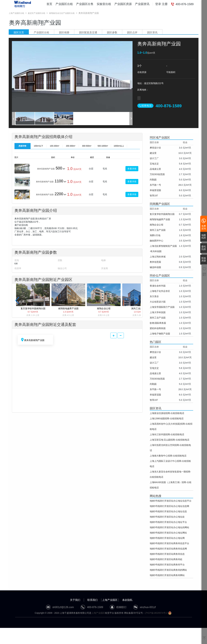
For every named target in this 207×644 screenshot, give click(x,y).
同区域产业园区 (160, 138)
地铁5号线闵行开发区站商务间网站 (167, 575)
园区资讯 (152, 32)
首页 (49, 4)
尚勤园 (153, 180)
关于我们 (75, 600)
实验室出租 (104, 4)
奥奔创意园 (155, 262)
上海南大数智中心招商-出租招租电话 (168, 456)
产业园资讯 (142, 4)
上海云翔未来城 (158, 257)
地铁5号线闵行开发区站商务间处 (166, 559)
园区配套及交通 (88, 32)
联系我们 (92, 600)
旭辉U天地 (155, 235)
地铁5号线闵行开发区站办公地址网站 (168, 533)
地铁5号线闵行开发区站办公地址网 (167, 538)
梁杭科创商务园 (158, 328)
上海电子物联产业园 (160, 334)
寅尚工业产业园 (158, 230)
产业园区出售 (85, 4)
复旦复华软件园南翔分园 (162, 214)
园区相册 (64, 32)
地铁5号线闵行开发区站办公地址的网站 (170, 527)
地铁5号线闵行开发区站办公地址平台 (168, 522)
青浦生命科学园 (158, 286)
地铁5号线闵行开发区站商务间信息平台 (170, 543)
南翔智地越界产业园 (160, 219)
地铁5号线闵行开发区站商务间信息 (167, 554)
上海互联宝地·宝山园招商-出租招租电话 (170, 440)
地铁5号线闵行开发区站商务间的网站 (168, 570)
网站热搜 (156, 496)
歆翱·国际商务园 (158, 323)
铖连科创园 (155, 267)
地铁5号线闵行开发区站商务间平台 (167, 565)
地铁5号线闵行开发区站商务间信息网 (168, 549)
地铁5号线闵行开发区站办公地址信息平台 (171, 501)
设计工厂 (154, 158)
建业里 (153, 153)
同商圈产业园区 (160, 204)
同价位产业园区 (160, 276)
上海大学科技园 (158, 312)
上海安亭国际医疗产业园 (162, 307)
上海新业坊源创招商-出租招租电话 (167, 413)
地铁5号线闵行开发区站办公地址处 (167, 517)
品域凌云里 (155, 169)
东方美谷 (154, 296)
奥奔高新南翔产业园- (46, 169)
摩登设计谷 (155, 148)
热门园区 (156, 342)
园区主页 (19, 32)
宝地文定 (154, 164)
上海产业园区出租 (16, 13)
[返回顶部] (204, 638)
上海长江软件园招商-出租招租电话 (167, 434)
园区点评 (132, 32)
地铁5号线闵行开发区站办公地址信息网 (170, 506)
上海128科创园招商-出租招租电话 (167, 418)
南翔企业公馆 (156, 225)
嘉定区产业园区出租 (37, 13)
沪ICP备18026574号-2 (156, 613)
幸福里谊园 (155, 190)
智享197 (154, 196)
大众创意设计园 (158, 302)
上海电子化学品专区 (160, 291)
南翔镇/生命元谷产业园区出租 (62, 13)
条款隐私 (127, 600)
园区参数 (112, 32)
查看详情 (132, 169)
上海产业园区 (110, 600)
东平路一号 (155, 185)
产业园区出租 (64, 4)
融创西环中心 (156, 241)
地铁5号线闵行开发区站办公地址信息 (168, 511)
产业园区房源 (123, 4)
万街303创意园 (157, 174)
